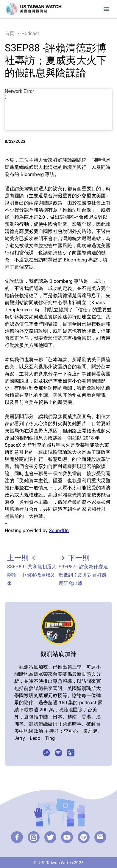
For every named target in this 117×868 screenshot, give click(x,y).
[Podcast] (84, 837)
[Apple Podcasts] (71, 753)
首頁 (10, 33)
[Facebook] (17, 837)
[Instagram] (34, 837)
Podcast (30, 33)
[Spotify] (58, 753)
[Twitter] (50, 837)
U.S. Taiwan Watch (55, 863)
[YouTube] (67, 837)
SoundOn (59, 530)
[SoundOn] (46, 753)
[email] (100, 837)
